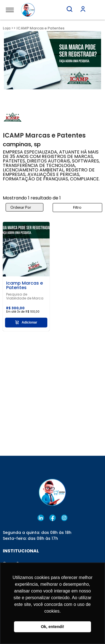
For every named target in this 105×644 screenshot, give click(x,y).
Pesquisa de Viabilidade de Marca (25, 296)
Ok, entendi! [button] (53, 627)
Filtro (77, 207)
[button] (69, 9)
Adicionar (26, 322)
